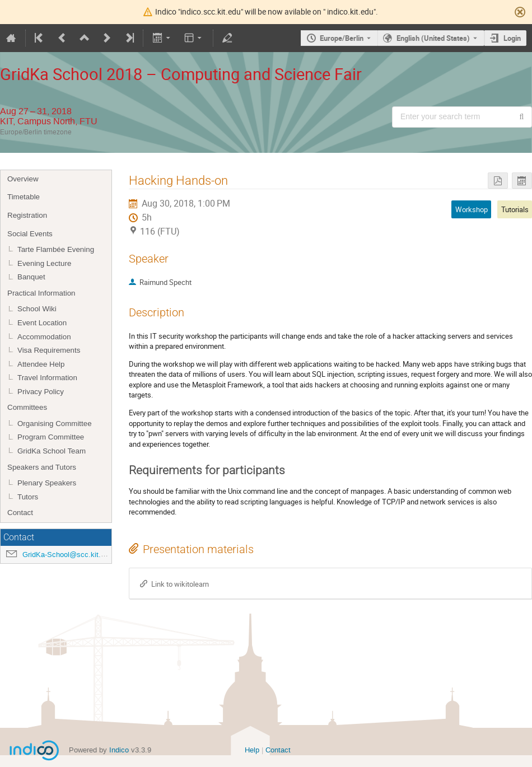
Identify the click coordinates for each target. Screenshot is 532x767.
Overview (23, 179)
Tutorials (515, 209)
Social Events (30, 234)
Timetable (24, 197)
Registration (27, 215)
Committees (27, 407)
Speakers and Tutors (42, 467)
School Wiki (37, 309)
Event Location (42, 323)
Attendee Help (41, 364)
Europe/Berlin (342, 38)
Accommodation (44, 337)
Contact (20, 513)
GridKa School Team (52, 451)
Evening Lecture (44, 263)
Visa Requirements (49, 350)
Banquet (31, 277)
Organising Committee (55, 424)
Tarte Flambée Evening (56, 249)
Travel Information (47, 378)
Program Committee (51, 437)
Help (252, 750)
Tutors (28, 497)
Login (512, 38)
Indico (119, 750)
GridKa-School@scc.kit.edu (67, 555)
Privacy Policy (41, 392)
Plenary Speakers (47, 483)
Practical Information (41, 293)
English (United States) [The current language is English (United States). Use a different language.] (433, 38)
